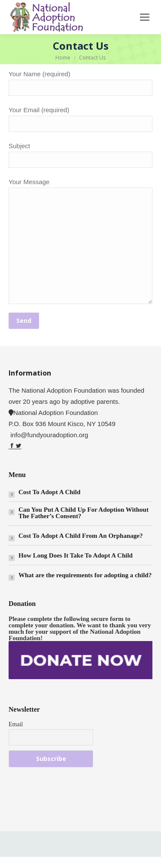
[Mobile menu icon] (145, 17)
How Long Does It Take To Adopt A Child (76, 555)
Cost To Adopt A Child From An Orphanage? (80, 535)
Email (16, 724)
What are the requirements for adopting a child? (85, 575)
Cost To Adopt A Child (49, 492)
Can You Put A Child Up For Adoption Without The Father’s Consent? (84, 513)
